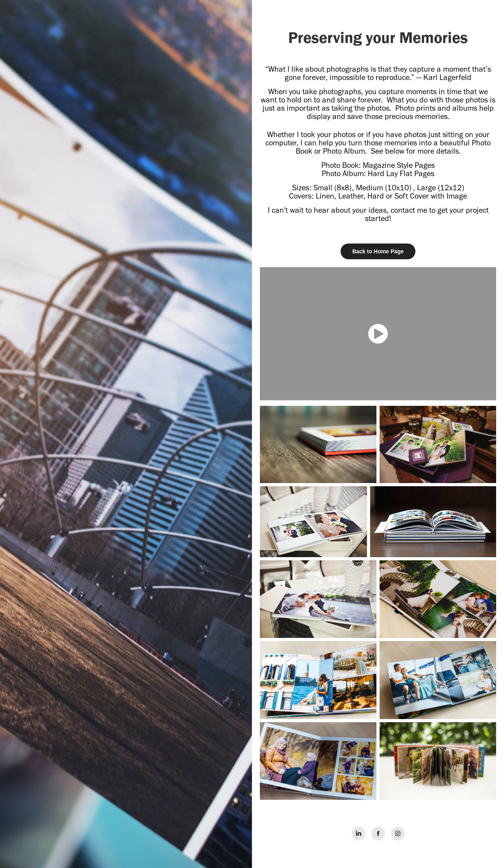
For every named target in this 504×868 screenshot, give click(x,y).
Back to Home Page (378, 251)
